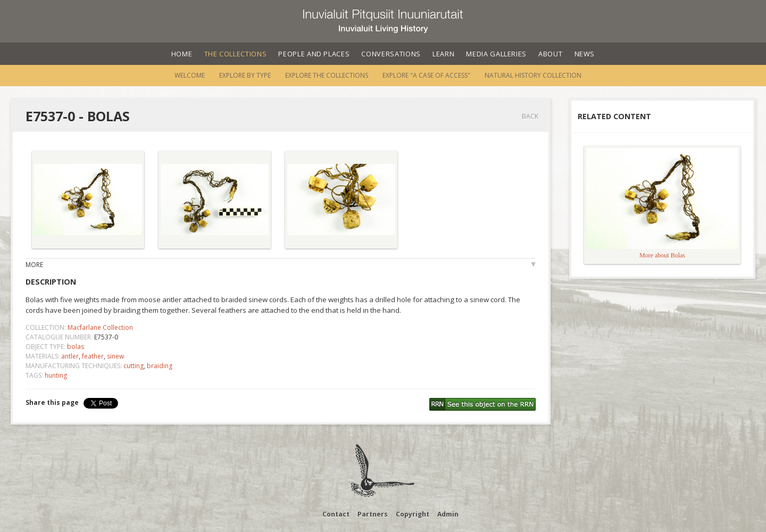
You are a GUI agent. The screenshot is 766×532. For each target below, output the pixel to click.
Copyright (413, 514)
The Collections (236, 54)
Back (530, 116)
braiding (160, 366)
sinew (115, 356)
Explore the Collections (327, 75)
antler (70, 356)
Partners (373, 514)
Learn (443, 54)
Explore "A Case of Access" (426, 75)
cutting (134, 366)
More (34, 265)
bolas (76, 347)
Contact (336, 514)
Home (182, 54)
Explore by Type (245, 75)
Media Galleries (496, 54)
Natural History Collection (533, 75)
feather (93, 356)
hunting (56, 375)
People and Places (314, 54)
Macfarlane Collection (100, 327)
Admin (448, 514)
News (585, 54)
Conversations (391, 54)
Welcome (190, 75)
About (550, 54)
